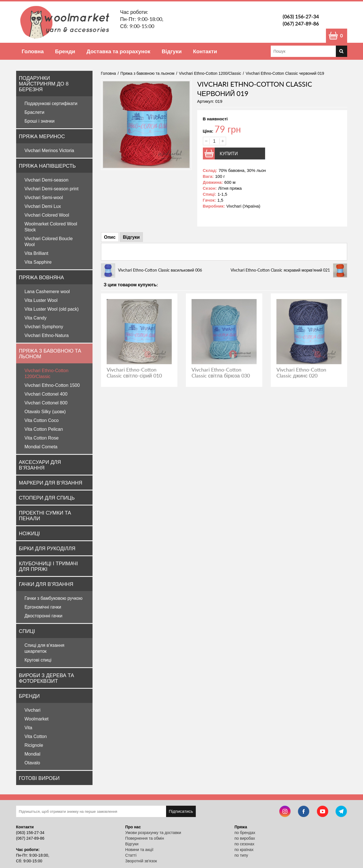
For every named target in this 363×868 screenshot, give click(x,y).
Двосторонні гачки (44, 616)
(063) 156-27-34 (301, 16)
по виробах (245, 838)
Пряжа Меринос (42, 136)
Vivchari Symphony (44, 327)
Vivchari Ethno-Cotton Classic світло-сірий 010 (134, 373)
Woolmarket (37, 719)
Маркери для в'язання (51, 483)
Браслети (35, 112)
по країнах (244, 850)
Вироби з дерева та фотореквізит (47, 678)
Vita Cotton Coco (42, 420)
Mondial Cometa (41, 447)
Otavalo (32, 763)
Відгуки (172, 51)
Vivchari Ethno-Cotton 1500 (52, 385)
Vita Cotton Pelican (44, 429)
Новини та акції (139, 850)
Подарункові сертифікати (51, 104)
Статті (131, 855)
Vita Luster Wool (41, 300)
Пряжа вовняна (42, 277)
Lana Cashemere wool (47, 292)
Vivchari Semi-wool (44, 198)
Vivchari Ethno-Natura (47, 335)
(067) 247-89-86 (301, 24)
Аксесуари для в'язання (40, 465)
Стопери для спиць (47, 498)
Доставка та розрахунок (119, 51)
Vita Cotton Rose (42, 438)
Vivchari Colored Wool (47, 215)
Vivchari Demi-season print (52, 189)
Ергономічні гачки (43, 607)
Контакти (205, 51)
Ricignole (34, 745)
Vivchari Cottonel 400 (46, 394)
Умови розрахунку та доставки (153, 833)
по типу (241, 855)
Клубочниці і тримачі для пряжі (49, 566)
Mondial (33, 754)
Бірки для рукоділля (47, 548)
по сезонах (244, 844)
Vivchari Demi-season (47, 180)
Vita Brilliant (36, 253)
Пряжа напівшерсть (47, 166)
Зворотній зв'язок (141, 861)
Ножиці (29, 533)
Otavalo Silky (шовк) (45, 412)
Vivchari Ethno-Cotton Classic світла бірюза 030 (221, 373)
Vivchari (33, 710)
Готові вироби (39, 778)
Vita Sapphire (38, 262)
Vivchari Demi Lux (43, 206)
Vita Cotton (36, 736)
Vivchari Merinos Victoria (49, 151)
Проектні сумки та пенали (45, 515)
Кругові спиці (38, 660)
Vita (28, 728)
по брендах (245, 833)
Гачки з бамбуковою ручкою (54, 598)
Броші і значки (40, 121)
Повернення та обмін (145, 838)
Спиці (27, 631)
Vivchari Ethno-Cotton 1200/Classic (210, 73)
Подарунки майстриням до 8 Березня (44, 84)
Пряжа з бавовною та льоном (50, 353)
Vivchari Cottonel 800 (46, 403)
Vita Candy (36, 318)
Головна (33, 51)
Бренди (65, 51)
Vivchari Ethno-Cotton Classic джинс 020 (301, 373)
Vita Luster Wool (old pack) (52, 309)
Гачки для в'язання (46, 584)
